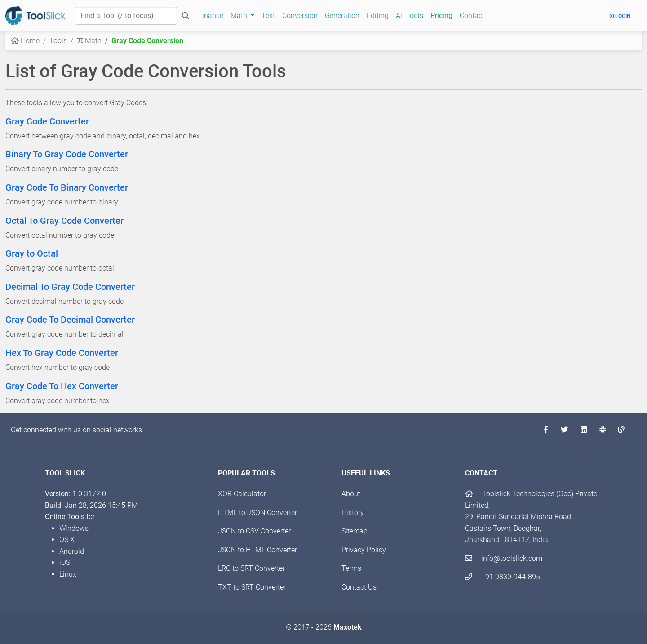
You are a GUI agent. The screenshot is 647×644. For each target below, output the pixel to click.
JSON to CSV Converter (254, 531)
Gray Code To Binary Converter (67, 187)
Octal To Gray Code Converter (64, 221)
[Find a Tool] (126, 16)
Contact (472, 16)
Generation (342, 16)
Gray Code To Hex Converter (62, 386)
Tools (58, 41)
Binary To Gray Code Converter (67, 154)
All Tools (410, 16)
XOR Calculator (242, 494)
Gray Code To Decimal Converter (70, 320)
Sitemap (355, 531)
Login (620, 16)
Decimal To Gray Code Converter (70, 287)
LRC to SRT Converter (251, 568)
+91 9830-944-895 (503, 577)
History (353, 513)
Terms (351, 568)
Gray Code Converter (47, 121)
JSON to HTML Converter (257, 550)
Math (89, 41)
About (351, 494)
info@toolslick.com (504, 558)
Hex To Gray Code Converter (62, 353)
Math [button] (240, 16)
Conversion (300, 16)
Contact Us (359, 587)
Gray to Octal (32, 253)
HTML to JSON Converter (257, 513)
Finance (211, 16)
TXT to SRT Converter (252, 587)
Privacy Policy (364, 550)
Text (268, 16)
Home (25, 41)
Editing (378, 16)
